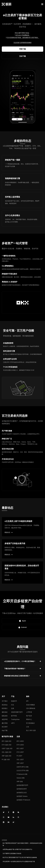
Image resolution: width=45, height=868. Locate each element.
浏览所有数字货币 (17, 712)
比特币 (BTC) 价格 (23, 767)
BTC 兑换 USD (7, 741)
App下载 (5, 730)
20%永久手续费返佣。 (23, 35)
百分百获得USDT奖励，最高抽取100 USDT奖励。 (23, 38)
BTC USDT (20, 748)
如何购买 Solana (22, 796)
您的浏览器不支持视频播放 (23, 97)
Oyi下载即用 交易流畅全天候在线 (12, 853)
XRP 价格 (20, 781)
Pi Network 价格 (22, 774)
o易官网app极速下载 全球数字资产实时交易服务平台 (17, 849)
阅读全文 (9, 532)
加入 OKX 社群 (31, 730)
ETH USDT (20, 752)
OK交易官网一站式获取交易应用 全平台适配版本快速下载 (19, 861)
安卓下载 (23, 56)
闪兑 (13, 705)
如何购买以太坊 (22, 793)
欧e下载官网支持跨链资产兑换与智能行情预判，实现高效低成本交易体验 (22, 844)
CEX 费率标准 (31, 708)
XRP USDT (20, 763)
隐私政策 (5, 716)
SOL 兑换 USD (7, 752)
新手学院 (14, 716)
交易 (13, 708)
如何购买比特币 (22, 789)
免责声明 (5, 719)
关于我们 (5, 701)
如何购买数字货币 (22, 785)
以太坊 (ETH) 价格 (23, 770)
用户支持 (29, 716)
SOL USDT (20, 760)
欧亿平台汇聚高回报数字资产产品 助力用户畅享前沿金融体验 (20, 857)
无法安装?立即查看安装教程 (22, 43)
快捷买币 (14, 701)
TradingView (15, 719)
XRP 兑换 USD (7, 756)
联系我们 (5, 708)
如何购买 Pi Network (23, 800)
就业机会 (5, 705)
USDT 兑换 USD (7, 748)
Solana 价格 (21, 778)
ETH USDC (20, 745)
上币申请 (29, 712)
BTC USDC (20, 741)
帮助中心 (29, 719)
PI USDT (19, 756)
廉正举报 (5, 723)
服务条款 (5, 712)
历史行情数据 (30, 705)
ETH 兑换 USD (7, 745)
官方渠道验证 (30, 723)
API (27, 701)
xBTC (13, 723)
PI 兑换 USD (6, 760)
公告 (28, 727)
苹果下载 (23, 49)
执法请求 (5, 727)
